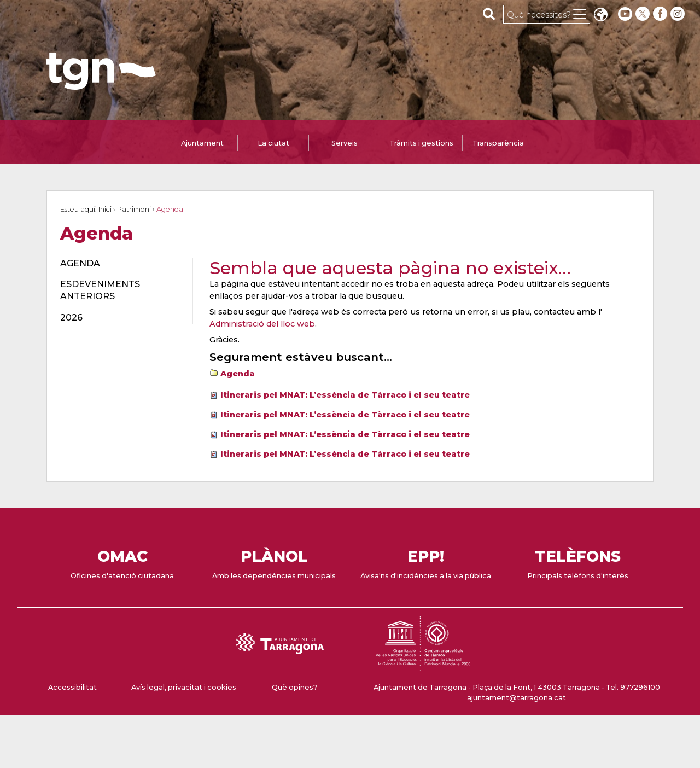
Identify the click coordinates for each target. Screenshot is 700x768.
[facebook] (661, 14)
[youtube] (625, 14)
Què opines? (294, 687)
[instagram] (679, 14)
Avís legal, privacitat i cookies (184, 687)
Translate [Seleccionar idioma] (600, 16)
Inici (105, 209)
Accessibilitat (72, 687)
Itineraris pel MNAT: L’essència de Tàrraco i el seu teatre (345, 395)
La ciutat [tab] (273, 143)
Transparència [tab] (498, 143)
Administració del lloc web (262, 324)
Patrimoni (134, 209)
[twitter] (644, 14)
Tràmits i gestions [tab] (421, 143)
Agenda (238, 374)
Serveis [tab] (345, 143)
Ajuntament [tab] (202, 143)
